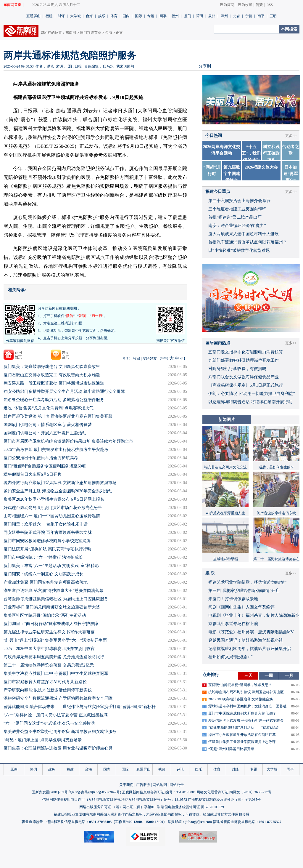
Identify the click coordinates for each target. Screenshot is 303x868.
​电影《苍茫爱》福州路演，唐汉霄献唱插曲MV (251, 632)
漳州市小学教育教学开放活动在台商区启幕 (242, 735)
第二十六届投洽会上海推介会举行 (239, 201)
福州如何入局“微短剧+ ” (231, 657)
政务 (52, 769)
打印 (127, 358)
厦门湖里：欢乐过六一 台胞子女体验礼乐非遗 (46, 524)
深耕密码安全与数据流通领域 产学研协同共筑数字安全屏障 (58, 698)
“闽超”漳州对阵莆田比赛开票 (231, 749)
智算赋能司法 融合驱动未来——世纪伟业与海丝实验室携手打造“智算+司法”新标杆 (80, 707)
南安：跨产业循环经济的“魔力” (237, 226)
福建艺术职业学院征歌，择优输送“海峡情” (247, 582)
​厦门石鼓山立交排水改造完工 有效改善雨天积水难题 (52, 375)
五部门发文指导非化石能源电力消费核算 (246, 352)
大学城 (75, 16)
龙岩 (236, 16)
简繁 (259, 5)
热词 (33, 769)
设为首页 (227, 5)
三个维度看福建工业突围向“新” (237, 209)
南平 (261, 16)
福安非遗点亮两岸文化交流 (225, 467)
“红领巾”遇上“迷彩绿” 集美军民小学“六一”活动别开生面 (55, 640)
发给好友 (150, 358)
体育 (114, 16)
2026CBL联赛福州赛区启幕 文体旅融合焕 (241, 699)
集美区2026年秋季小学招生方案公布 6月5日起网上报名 (54, 499)
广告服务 (143, 785)
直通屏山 (33, 16)
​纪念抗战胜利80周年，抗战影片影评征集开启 (250, 649)
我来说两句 (125, 66)
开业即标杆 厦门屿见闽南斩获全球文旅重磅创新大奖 (52, 607)
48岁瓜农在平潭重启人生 (225, 513)
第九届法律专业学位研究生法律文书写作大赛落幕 (49, 632)
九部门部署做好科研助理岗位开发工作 (244, 360)
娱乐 (102, 16)
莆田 (200, 16)
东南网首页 (12, 5)
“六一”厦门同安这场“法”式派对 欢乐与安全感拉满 (49, 723)
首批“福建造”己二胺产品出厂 (235, 217)
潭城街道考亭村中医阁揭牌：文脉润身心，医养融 (247, 706)
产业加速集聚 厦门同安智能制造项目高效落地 (46, 582)
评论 (180, 769)
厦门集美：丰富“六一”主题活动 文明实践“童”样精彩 (51, 566)
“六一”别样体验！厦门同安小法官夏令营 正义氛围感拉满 (56, 715)
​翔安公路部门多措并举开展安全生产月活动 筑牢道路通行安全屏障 (64, 391)
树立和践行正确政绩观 (271, 153)
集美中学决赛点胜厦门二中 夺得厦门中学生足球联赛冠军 (56, 674)
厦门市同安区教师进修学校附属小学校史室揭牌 (47, 541)
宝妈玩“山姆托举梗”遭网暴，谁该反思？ (240, 685)
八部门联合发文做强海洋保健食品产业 (244, 377)
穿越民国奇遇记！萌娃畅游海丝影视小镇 (246, 640)
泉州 (212, 16)
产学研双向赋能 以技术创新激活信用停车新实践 (48, 690)
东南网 (71, 33)
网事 (163, 16)
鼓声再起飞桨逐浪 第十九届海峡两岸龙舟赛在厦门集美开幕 (58, 416)
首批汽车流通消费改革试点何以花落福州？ (248, 242)
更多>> (291, 136)
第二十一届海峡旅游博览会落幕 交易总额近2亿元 (49, 665)
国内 (126, 16)
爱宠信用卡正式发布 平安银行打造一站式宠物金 (246, 720)
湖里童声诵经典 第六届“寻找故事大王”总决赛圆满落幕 (54, 591)
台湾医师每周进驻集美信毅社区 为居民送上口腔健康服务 (56, 599)
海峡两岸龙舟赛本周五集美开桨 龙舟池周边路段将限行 (54, 657)
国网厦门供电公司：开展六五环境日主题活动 (45, 433)
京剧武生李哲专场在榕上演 (233, 624)
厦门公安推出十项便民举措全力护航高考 (41, 458)
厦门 (188, 16)
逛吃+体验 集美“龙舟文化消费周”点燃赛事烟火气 (49, 408)
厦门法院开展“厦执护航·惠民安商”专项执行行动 (47, 549)
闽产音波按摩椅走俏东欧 (276, 513)
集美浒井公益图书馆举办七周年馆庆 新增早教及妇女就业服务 (60, 732)
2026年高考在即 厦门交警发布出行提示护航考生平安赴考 (56, 450)
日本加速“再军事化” (291, 174)
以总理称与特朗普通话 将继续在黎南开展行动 (250, 402)
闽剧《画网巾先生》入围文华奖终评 (241, 607)
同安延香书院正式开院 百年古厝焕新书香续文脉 (48, 533)
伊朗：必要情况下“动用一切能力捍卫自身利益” (252, 394)
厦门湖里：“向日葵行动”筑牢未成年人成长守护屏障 (51, 624)
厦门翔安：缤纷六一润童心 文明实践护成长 (43, 574)
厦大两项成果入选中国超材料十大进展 (244, 234)
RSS (270, 5)
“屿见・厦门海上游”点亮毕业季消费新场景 (43, 740)
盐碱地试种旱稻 (225, 559)
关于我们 (126, 785)
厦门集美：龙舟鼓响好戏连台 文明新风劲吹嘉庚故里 (52, 367)
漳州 (224, 16)
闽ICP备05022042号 (105, 792)
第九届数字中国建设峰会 (232, 174)
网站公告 (177, 785)
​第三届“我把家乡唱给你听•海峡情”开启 (244, 591)
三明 (273, 16)
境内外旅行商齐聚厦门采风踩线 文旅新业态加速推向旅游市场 (60, 483)
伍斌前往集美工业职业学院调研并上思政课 (242, 742)
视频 (162, 769)
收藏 (137, 358)
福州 (175, 16)
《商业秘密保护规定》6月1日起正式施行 (246, 385)
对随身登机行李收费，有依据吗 (237, 369)
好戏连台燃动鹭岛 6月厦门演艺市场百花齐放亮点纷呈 (53, 508)
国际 (138, 16)
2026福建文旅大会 (261, 167)
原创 (14, 769)
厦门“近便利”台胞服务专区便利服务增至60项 (45, 466)
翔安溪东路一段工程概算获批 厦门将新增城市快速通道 (54, 383)
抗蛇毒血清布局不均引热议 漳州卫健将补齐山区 (246, 692)
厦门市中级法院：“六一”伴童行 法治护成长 (43, 557)
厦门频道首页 (91, 33)
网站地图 (160, 785)
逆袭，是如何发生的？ (276, 467)
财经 (235, 769)
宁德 (249, 16)
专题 (151, 16)
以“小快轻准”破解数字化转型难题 (239, 250)
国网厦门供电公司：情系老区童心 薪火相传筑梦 (48, 425)
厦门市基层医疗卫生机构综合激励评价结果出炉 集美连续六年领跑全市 (68, 441)
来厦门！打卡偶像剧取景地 (233, 599)
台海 (89, 16)
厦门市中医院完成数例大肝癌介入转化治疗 (242, 713)
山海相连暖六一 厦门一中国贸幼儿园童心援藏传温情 (52, 516)
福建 (49, 16)
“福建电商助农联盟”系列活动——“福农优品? (243, 728)
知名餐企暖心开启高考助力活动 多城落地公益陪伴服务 (54, 400)
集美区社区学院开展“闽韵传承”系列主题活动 (45, 615)
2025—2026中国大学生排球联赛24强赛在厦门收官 (49, 649)
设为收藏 (245, 5)
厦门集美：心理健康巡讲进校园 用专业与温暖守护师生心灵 (58, 748)
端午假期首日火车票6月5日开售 (33, 474)
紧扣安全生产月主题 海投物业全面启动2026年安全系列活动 (58, 491)
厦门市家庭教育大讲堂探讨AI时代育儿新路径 (45, 682)
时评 (61, 16)
